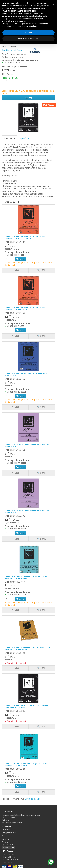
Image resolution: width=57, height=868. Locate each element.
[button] (54, 4)
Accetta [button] (29, 32)
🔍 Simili (42, 792)
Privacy (5, 820)
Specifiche (25, 138)
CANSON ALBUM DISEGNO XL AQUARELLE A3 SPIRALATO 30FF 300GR (26, 765)
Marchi (5, 839)
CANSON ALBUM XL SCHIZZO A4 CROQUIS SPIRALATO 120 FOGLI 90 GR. (25, 238)
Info (15, 792)
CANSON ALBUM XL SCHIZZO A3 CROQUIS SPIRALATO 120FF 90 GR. (25, 309)
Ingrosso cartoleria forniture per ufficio (21, 815)
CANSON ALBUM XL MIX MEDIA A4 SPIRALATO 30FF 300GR (27, 374)
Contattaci (7, 830)
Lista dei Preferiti (10, 860)
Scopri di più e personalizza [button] (28, 39)
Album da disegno (33, 799)
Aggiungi (28, 97)
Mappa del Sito (9, 832)
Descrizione (10, 138)
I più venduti (8, 845)
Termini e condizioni (12, 823)
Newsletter (7, 862)
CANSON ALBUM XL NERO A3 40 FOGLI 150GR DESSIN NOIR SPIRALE (26, 707)
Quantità (5, 81)
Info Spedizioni (9, 818)
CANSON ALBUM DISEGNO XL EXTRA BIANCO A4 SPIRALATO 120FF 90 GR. (28, 648)
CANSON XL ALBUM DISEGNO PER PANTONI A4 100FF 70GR (27, 446)
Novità (5, 842)
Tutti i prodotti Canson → (22, 50)
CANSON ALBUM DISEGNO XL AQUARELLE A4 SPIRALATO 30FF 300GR (26, 577)
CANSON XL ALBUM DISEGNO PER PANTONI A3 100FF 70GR (27, 511)
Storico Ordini (9, 857)
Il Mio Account (9, 854)
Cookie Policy (9, 847)
